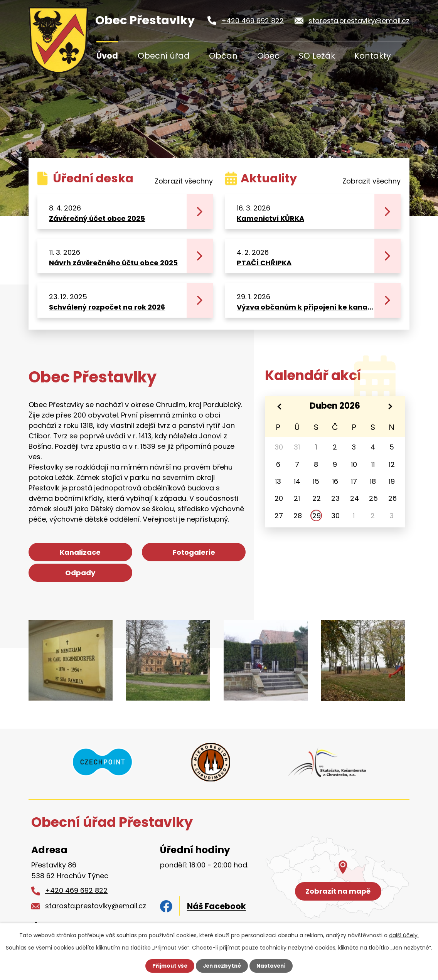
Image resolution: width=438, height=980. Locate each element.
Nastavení (273, 966)
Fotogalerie (137, 555)
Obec (268, 56)
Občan (223, 56)
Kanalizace (63, 555)
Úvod (107, 56)
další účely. (404, 935)
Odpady (211, 555)
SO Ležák (317, 56)
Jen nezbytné (222, 966)
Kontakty (373, 56)
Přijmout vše (168, 966)
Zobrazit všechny (184, 181)
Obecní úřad (164, 56)
